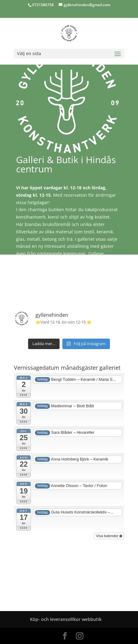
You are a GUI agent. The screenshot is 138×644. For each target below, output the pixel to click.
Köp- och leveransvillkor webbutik (66, 619)
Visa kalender (109, 536)
